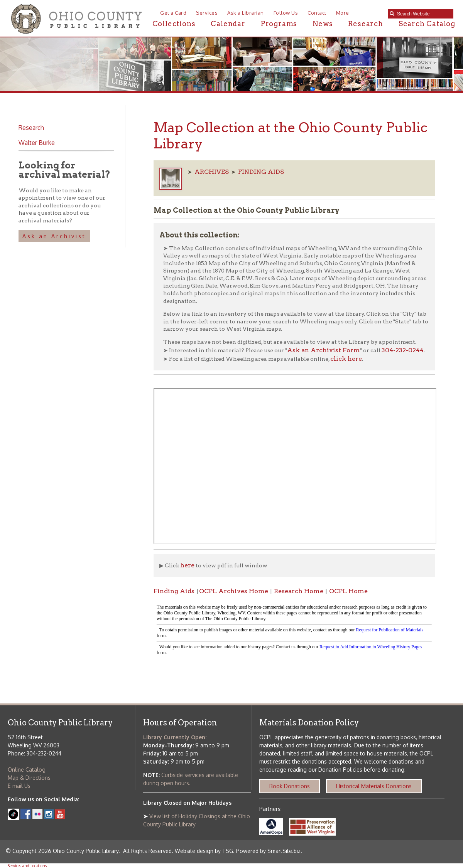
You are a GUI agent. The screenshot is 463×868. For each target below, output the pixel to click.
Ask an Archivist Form (324, 350)
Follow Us (286, 13)
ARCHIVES (212, 172)
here (187, 565)
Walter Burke (37, 143)
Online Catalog (27, 770)
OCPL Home (348, 591)
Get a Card (173, 13)
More (343, 13)
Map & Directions (29, 778)
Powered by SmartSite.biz (268, 851)
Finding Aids (174, 591)
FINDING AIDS (261, 172)
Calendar (228, 24)
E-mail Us (19, 786)
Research (365, 24)
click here (346, 359)
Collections (174, 24)
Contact (317, 13)
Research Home (299, 591)
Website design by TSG (204, 851)
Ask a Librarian (246, 13)
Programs (279, 24)
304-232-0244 (403, 350)
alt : (294, 630)
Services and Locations (27, 866)
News (323, 24)
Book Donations (290, 786)
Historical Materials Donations (374, 786)
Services (207, 13)
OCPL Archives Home (234, 591)
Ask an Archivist (54, 236)
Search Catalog (427, 24)
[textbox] (423, 14)
